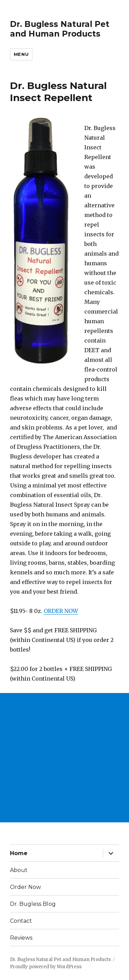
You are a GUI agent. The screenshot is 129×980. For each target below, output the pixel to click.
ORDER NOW (61, 611)
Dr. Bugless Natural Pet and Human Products (60, 29)
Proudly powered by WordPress (46, 967)
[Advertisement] (64, 758)
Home (19, 853)
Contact (21, 921)
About (19, 870)
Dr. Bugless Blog (33, 904)
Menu (21, 54)
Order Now (25, 887)
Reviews (21, 938)
